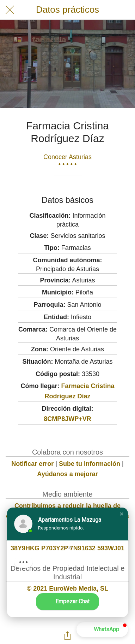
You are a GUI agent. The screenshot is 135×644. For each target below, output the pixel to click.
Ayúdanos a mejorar (67, 474)
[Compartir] (68, 636)
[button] (122, 514)
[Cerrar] (10, 10)
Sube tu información (90, 464)
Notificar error (32, 464)
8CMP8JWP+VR (67, 419)
